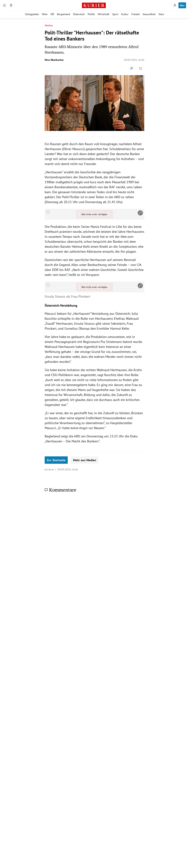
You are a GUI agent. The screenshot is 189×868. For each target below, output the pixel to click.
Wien (45, 14)
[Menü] (4, 5)
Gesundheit (149, 14)
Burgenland (64, 14)
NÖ (52, 14)
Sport (115, 14)
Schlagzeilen (32, 14)
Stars (161, 14)
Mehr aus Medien (85, 460)
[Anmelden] (175, 5)
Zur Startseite (56, 460)
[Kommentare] (132, 69)
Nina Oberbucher (54, 60)
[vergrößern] (140, 79)
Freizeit (136, 14)
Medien (49, 26)
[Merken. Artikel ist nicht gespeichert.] (141, 69)
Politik (91, 14)
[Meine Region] (11, 5)
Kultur (125, 14)
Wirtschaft (104, 14)
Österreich (79, 14)
